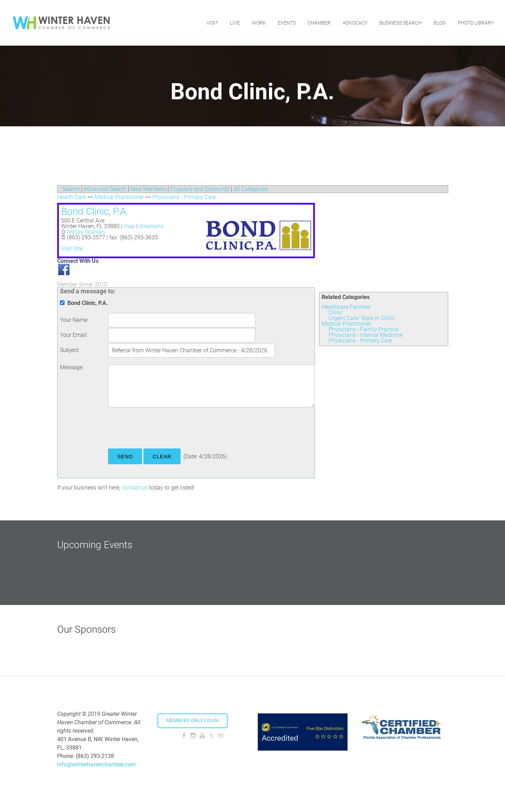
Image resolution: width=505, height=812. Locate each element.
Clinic (335, 312)
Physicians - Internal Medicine (366, 335)
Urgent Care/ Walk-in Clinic (362, 318)
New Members (149, 189)
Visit (212, 23)
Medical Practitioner (346, 324)
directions (151, 226)
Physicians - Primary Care (360, 341)
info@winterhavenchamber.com (96, 764)
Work (259, 23)
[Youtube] (202, 736)
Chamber (319, 23)
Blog (440, 23)
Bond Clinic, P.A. (95, 211)
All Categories (251, 189)
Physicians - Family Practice (363, 329)
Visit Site (72, 249)
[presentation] (161, 429)
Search (71, 189)
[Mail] (221, 736)
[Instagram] (193, 736)
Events (287, 23)
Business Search (400, 23)
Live (235, 23)
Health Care (72, 197)
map (129, 226)
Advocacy (355, 23)
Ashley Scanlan (86, 232)
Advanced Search (105, 189)
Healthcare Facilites (346, 307)
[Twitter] (211, 736)
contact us (135, 488)
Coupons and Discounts (200, 189)
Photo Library (476, 23)
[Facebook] (184, 736)
